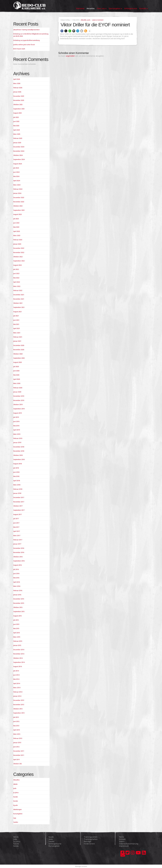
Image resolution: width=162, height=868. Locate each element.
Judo (89, 20)
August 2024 (17, 164)
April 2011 (17, 759)
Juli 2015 (16, 620)
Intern (122, 841)
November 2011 (19, 755)
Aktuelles (84, 20)
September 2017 (19, 510)
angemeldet (70, 56)
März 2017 (17, 536)
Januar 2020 (17, 392)
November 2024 (19, 151)
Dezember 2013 (19, 700)
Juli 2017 (16, 519)
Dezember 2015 (19, 599)
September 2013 (19, 713)
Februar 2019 (18, 438)
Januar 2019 (17, 442)
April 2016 (17, 582)
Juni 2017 (16, 523)
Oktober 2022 (18, 257)
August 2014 (17, 666)
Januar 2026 (17, 92)
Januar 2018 (17, 493)
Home (121, 837)
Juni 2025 (16, 121)
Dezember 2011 (19, 751)
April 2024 (17, 181)
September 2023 (19, 210)
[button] (62, 31)
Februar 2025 (18, 138)
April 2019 (17, 430)
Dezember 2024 (19, 147)
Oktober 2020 (18, 354)
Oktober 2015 (18, 607)
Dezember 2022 (19, 248)
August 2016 (17, 565)
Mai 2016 (16, 578)
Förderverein (89, 844)
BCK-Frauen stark (19, 49)
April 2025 (17, 130)
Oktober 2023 (18, 206)
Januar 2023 (17, 244)
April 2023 (17, 231)
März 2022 (17, 286)
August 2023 (17, 214)
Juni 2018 (16, 472)
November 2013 (19, 705)
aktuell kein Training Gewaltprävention (26, 30)
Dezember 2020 (19, 345)
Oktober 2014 (18, 658)
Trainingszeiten (91, 837)
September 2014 (19, 662)
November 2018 (19, 451)
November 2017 (19, 502)
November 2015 (19, 603)
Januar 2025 (17, 143)
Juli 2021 (16, 316)
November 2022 (19, 252)
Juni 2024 (16, 172)
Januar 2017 (17, 544)
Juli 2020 (16, 367)
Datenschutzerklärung (129, 844)
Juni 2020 (16, 371)
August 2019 (17, 413)
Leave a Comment (98, 20)
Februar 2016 (18, 590)
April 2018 (17, 481)
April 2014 (17, 683)
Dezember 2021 (19, 295)
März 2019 (17, 434)
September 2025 (19, 109)
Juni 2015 (16, 624)
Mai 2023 (16, 227)
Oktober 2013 (18, 709)
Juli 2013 (16, 717)
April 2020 (17, 379)
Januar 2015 (17, 645)
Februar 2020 (18, 388)
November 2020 (19, 350)
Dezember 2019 (19, 396)
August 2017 (17, 514)
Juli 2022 (16, 269)
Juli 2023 (16, 219)
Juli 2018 (16, 468)
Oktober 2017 (18, 506)
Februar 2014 (18, 692)
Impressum (124, 846)
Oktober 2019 (18, 404)
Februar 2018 (18, 489)
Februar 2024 (18, 189)
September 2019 (19, 409)
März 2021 (17, 333)
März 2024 (17, 185)
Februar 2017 (18, 540)
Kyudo (16, 805)
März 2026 (17, 83)
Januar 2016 (17, 595)
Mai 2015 (16, 628)
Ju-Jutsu (16, 792)
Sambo (16, 822)
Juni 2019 (16, 421)
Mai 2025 (16, 126)
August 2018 (17, 464)
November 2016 (19, 552)
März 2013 (17, 734)
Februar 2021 (18, 337)
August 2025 (17, 113)
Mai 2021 (16, 324)
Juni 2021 (16, 320)
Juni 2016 (16, 574)
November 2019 (19, 400)
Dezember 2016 (19, 548)
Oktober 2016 (18, 557)
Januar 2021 (17, 341)
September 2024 (19, 159)
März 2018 (17, 485)
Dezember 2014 (19, 650)
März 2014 (17, 688)
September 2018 (19, 459)
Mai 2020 (16, 375)
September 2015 (19, 611)
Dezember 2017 (19, 497)
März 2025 (17, 134)
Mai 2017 (16, 527)
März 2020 (17, 383)
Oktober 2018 (18, 455)
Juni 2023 (16, 223)
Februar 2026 (18, 88)
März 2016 (17, 586)
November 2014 (19, 654)
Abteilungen (17, 809)
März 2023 (17, 235)
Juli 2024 (16, 168)
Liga (15, 818)
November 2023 (19, 202)
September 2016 (19, 561)
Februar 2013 (18, 738)
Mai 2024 (16, 176)
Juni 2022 (16, 273)
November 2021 (19, 299)
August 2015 (17, 616)
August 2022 (17, 265)
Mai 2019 (16, 426)
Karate (16, 797)
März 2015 (17, 637)
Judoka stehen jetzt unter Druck (24, 45)
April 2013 (17, 730)
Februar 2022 (18, 290)
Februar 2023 (18, 240)
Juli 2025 (16, 117)
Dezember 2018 (19, 447)
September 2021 (19, 307)
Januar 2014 (17, 696)
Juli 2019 (16, 417)
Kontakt (122, 839)
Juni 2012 (16, 747)
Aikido (15, 784)
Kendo (16, 801)
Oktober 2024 (18, 155)
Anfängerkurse (55, 844)
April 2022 (17, 282)
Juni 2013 (16, 721)
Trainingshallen (91, 839)
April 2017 (17, 531)
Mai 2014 (16, 679)
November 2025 (19, 100)
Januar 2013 (17, 743)
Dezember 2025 (19, 96)
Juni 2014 (16, 675)
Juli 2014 (16, 671)
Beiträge (87, 841)
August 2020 (17, 362)
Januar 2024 (17, 193)
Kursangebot (18, 814)
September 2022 (19, 261)
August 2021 (17, 312)
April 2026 (17, 79)
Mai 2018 (16, 476)
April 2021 (17, 328)
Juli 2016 (16, 569)
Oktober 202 (17, 764)
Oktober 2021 (18, 303)
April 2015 (17, 633)
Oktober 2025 (18, 104)
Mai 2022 (16, 278)
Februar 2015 (18, 641)
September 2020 (19, 358)
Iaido (51, 839)
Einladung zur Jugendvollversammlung (26, 40)
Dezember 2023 (19, 197)
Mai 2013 (16, 726)
